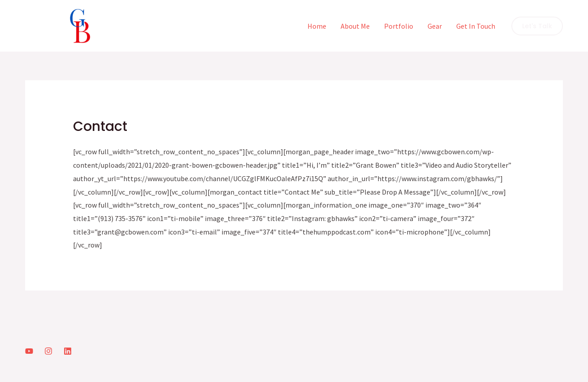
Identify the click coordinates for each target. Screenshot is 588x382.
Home (317, 26)
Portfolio (399, 26)
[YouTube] (29, 351)
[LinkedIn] (68, 351)
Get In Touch (476, 26)
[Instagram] (48, 351)
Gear (435, 26)
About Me (355, 26)
